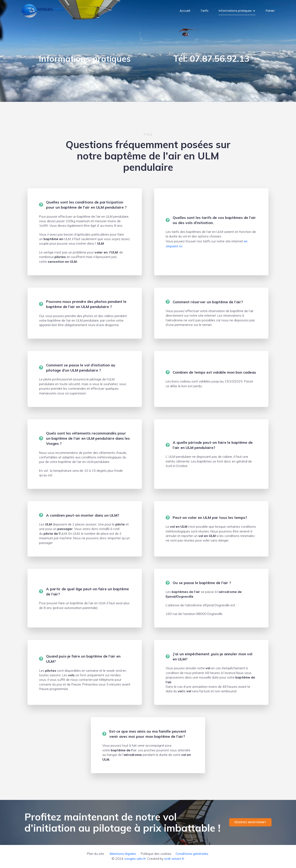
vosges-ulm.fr (135, 859)
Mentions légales (123, 854)
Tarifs (204, 11)
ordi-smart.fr (174, 859)
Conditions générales (192, 854)
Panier (270, 11)
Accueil (185, 11)
